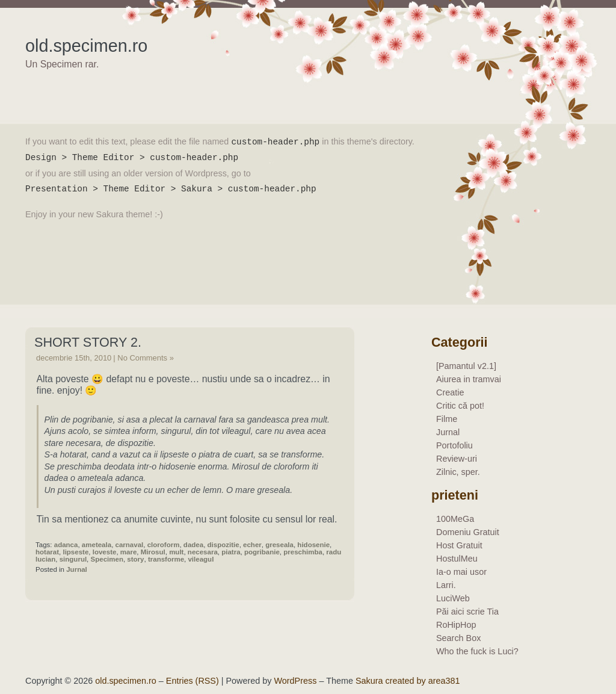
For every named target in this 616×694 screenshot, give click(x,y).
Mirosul (153, 552)
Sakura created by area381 (408, 681)
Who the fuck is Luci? (477, 651)
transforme (166, 559)
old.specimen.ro (86, 46)
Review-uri (457, 459)
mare (129, 552)
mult (176, 552)
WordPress (296, 681)
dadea (193, 545)
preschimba (303, 552)
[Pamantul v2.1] (466, 366)
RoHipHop (456, 625)
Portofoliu (454, 445)
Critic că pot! (460, 406)
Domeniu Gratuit (468, 532)
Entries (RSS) (192, 681)
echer (252, 545)
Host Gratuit (459, 545)
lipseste (75, 552)
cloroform (164, 545)
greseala (279, 545)
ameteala (97, 545)
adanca (66, 545)
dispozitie (223, 545)
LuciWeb (453, 598)
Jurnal (77, 569)
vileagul (201, 559)
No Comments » (146, 358)
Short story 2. (88, 342)
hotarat (47, 552)
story (135, 559)
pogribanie (262, 552)
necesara (203, 552)
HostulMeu (457, 559)
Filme (447, 419)
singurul (73, 559)
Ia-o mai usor (461, 572)
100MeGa (455, 519)
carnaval (130, 545)
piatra (231, 552)
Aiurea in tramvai (469, 379)
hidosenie (313, 545)
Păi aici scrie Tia (467, 612)
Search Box (458, 638)
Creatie (450, 392)
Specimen (107, 559)
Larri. (446, 585)
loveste (105, 552)
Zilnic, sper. (458, 472)
